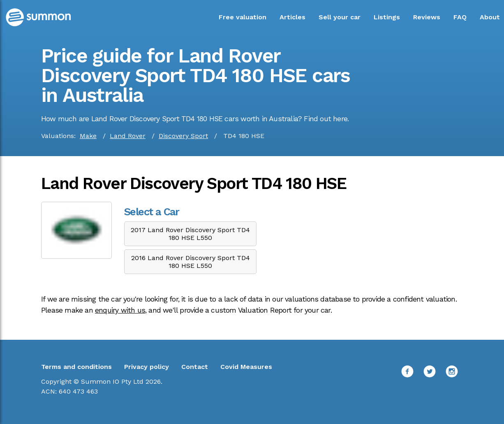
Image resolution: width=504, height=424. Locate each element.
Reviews (427, 17)
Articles (292, 17)
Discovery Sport (183, 136)
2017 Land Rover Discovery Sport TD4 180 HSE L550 (190, 234)
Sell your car (340, 17)
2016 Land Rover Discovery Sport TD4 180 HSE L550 (191, 262)
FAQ (460, 17)
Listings (387, 17)
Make (88, 136)
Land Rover (128, 136)
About (490, 17)
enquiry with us (120, 310)
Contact (195, 367)
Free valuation (243, 17)
